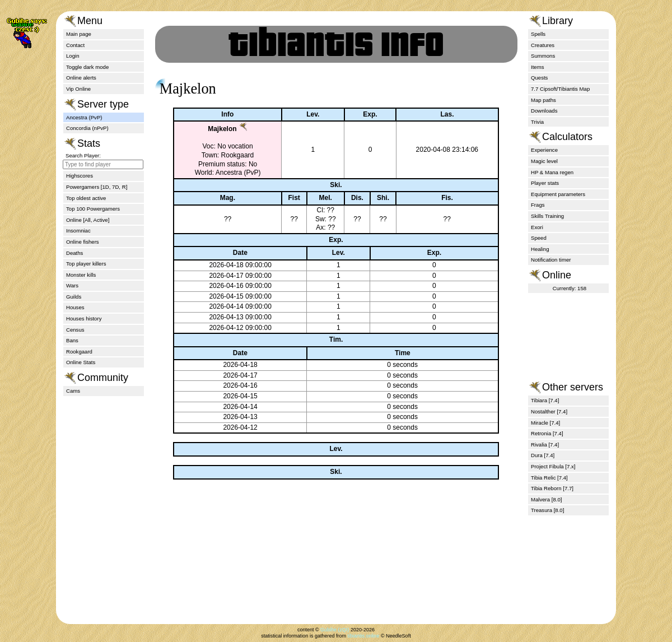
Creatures (543, 45)
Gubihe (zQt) (335, 630)
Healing (540, 249)
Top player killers (86, 264)
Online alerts (81, 78)
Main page (79, 34)
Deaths (74, 253)
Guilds (74, 297)
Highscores (80, 176)
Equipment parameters (558, 194)
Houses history (84, 318)
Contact (75, 45)
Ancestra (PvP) (84, 117)
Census (75, 330)
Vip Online (78, 89)
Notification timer (551, 260)
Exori (537, 227)
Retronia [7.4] (547, 433)
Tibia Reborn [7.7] (552, 488)
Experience (544, 150)
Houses (75, 307)
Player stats (545, 183)
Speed (539, 238)
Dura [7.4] (543, 455)
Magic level (544, 161)
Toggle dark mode (87, 67)
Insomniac (78, 231)
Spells (538, 34)
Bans (72, 340)
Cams (73, 391)
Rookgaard (79, 352)
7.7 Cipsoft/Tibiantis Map (560, 89)
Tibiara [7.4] (545, 400)
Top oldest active (86, 198)
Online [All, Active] (88, 220)
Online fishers (83, 242)
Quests (539, 78)
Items (537, 67)
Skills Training (547, 216)
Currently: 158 (570, 288)
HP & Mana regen (552, 172)
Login (73, 56)
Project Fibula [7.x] (553, 466)
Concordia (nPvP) (87, 128)
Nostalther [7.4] (549, 411)
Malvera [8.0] (546, 499)
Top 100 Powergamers (93, 209)
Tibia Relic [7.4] (549, 478)
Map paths (543, 100)
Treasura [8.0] (547, 510)
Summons (543, 56)
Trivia (537, 122)
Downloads (544, 111)
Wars (72, 285)
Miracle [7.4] (545, 423)
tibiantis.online (363, 636)
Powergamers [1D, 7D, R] (97, 187)
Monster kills (81, 275)
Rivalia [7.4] (545, 445)
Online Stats (81, 362)
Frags (538, 205)
